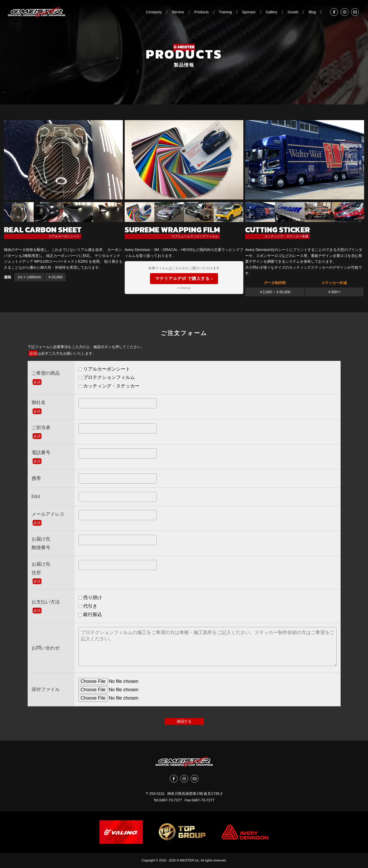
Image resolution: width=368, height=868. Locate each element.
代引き (88, 606)
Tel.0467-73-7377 (168, 800)
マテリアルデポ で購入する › (184, 278)
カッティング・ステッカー (109, 386)
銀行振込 (90, 614)
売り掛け (90, 597)
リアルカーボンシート (104, 369)
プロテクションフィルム (107, 377)
